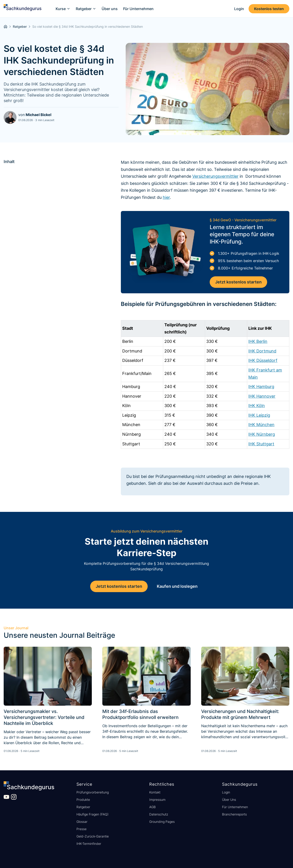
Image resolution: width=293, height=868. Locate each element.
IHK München (261, 425)
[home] (23, 9)
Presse (81, 829)
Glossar (82, 822)
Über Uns (229, 800)
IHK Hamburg (261, 387)
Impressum (157, 800)
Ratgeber (83, 807)
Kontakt (155, 792)
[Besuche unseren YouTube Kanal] (6, 797)
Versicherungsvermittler (215, 176)
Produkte (83, 800)
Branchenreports (234, 814)
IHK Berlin (258, 341)
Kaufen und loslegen (177, 586)
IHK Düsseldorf (263, 360)
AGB (152, 807)
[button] (63, 9)
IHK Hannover (262, 396)
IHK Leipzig (259, 415)
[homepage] (5, 27)
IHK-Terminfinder (89, 844)
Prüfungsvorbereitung (93, 792)
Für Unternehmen (235, 807)
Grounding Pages (162, 822)
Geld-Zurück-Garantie (93, 836)
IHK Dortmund (262, 351)
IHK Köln (257, 406)
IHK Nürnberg (262, 434)
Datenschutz (159, 814)
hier (166, 197)
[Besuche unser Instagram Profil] (14, 797)
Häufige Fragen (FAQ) (92, 814)
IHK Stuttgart (261, 444)
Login (226, 792)
